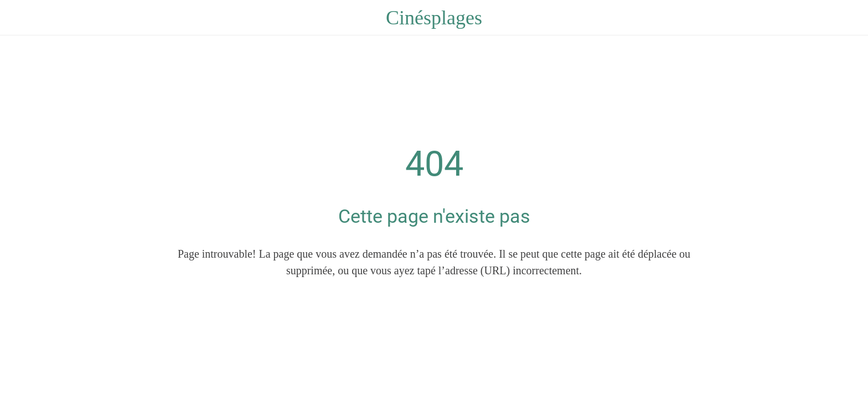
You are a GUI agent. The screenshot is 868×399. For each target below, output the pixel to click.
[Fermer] (22, 18)
